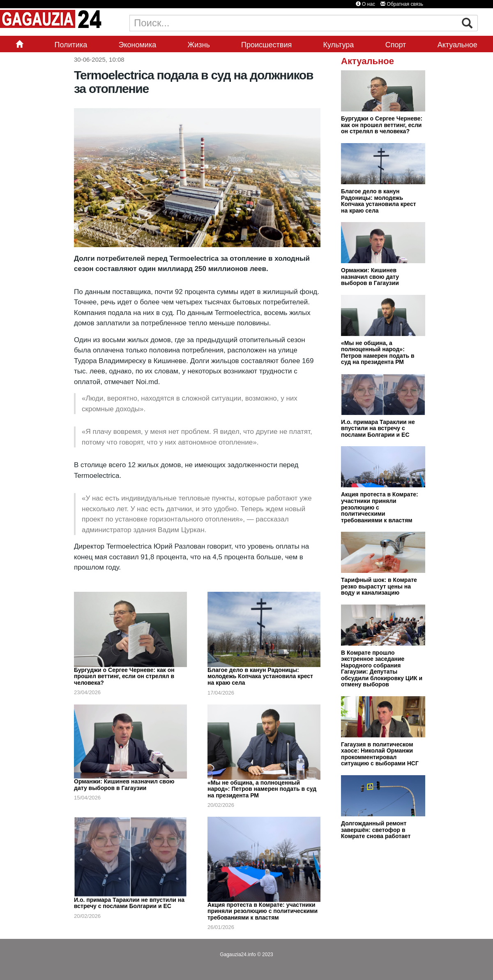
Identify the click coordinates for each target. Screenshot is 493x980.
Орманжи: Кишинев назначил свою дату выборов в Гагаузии (124, 785)
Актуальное (457, 45)
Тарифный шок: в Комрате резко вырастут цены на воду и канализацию (379, 586)
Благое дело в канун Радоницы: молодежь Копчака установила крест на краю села (260, 676)
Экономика (138, 45)
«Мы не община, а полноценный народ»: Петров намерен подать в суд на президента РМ (262, 789)
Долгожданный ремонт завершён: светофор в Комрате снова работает (376, 830)
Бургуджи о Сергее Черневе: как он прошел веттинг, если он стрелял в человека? (124, 676)
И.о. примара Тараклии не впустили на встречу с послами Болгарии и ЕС (129, 903)
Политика (71, 45)
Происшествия (266, 45)
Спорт (396, 45)
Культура (339, 45)
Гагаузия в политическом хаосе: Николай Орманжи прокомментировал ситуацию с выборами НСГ (380, 754)
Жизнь (199, 45)
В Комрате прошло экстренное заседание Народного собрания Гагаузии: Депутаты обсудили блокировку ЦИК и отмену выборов (382, 669)
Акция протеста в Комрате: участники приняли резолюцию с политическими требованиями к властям (263, 911)
